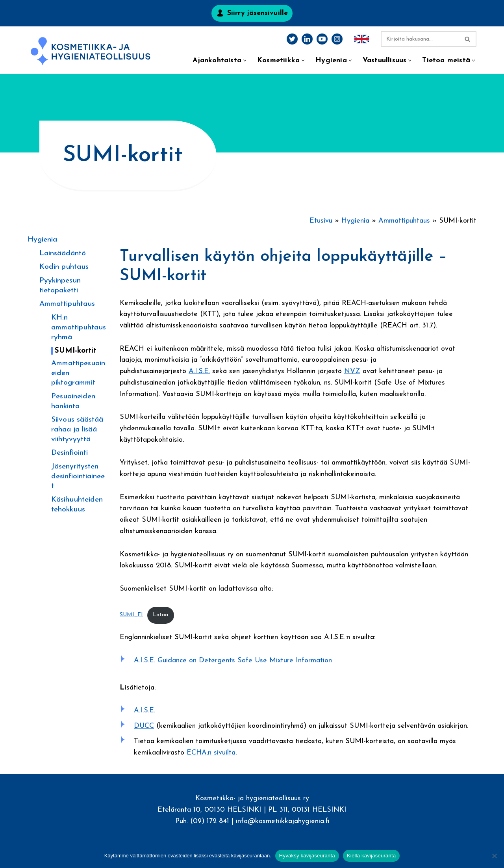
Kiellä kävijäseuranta (371, 856)
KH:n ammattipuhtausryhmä (79, 327)
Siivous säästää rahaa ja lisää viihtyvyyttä (77, 429)
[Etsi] (420, 39)
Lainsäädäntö (63, 254)
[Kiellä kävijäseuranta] (494, 856)
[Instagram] (337, 39)
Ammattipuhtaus (67, 304)
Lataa (160, 616)
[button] (245, 60)
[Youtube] (322, 39)
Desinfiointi (69, 453)
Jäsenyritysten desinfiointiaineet (78, 476)
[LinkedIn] (307, 39)
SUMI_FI (131, 616)
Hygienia (42, 240)
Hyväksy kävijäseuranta (307, 856)
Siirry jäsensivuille (258, 13)
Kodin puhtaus (64, 267)
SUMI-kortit (76, 351)
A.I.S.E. (199, 372)
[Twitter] (292, 39)
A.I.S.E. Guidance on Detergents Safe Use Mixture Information (233, 661)
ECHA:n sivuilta (211, 754)
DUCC (144, 727)
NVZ (352, 372)
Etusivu (321, 221)
